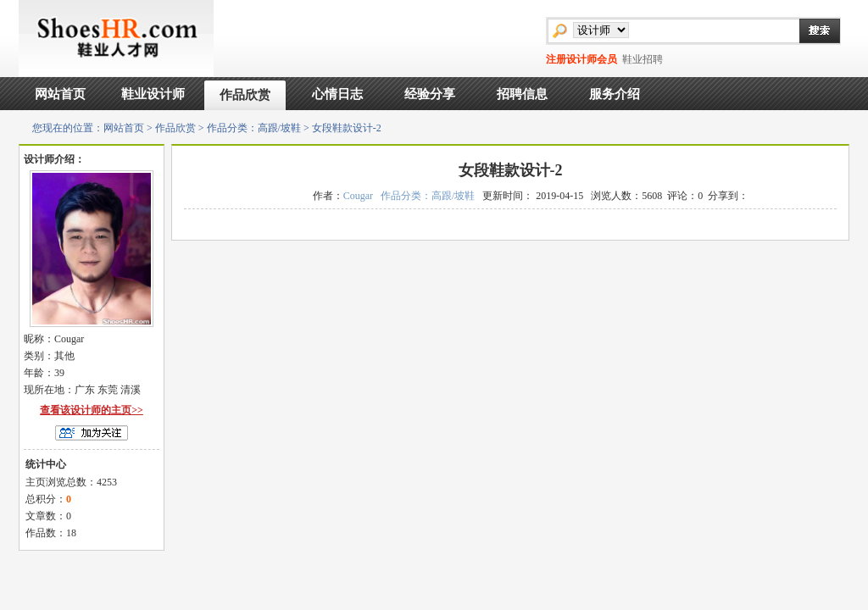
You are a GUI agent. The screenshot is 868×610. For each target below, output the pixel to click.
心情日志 (337, 94)
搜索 (811, 30)
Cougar (358, 196)
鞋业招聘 (643, 59)
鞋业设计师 (153, 94)
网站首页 (60, 94)
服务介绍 (615, 94)
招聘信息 (522, 94)
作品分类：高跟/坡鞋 (254, 128)
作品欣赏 (245, 95)
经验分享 (430, 94)
